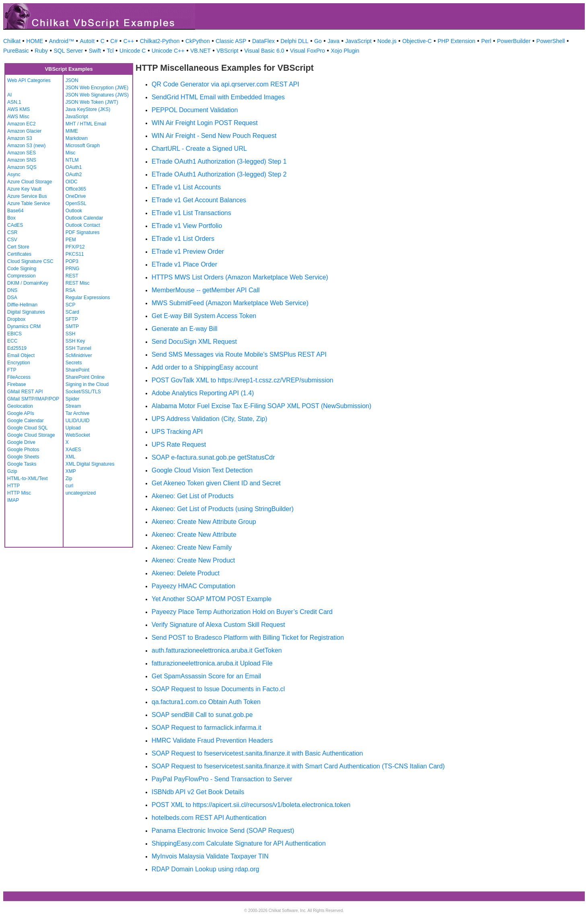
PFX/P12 (75, 247)
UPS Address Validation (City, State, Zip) (210, 419)
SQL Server (69, 51)
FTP (12, 370)
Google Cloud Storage (31, 435)
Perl (486, 41)
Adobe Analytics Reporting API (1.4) (203, 393)
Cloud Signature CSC (30, 261)
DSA (12, 298)
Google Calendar (26, 421)
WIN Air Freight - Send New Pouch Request (214, 136)
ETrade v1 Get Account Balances (199, 200)
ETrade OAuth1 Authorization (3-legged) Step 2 (219, 174)
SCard (72, 312)
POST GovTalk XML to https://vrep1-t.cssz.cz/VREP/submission (243, 380)
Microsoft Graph (83, 146)
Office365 (76, 189)
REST (72, 276)
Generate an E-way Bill (185, 329)
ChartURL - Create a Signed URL (199, 149)
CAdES (15, 225)
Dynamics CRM (24, 327)
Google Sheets (23, 457)
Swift (95, 51)
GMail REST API (25, 392)
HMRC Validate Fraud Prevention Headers (212, 740)
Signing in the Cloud (87, 384)
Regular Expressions (88, 298)
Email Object (21, 355)
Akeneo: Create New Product (193, 560)
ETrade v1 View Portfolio (187, 226)
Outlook (74, 211)
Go (318, 41)
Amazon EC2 (22, 124)
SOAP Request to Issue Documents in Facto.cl (218, 689)
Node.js (387, 41)
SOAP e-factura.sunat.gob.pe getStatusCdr (213, 457)
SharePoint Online (85, 377)
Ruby (41, 51)
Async (14, 175)
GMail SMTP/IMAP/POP (33, 399)
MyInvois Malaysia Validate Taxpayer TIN (210, 856)
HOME (35, 41)
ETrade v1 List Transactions (191, 213)
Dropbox (16, 319)
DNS (12, 290)
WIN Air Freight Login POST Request (205, 123)
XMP (71, 471)
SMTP (72, 327)
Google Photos (23, 450)
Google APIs (21, 413)
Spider (73, 399)
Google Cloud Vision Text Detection (202, 470)
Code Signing (22, 269)
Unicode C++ (168, 51)
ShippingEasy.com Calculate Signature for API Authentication (239, 843)
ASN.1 (14, 102)
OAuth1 (74, 167)
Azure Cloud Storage (30, 182)
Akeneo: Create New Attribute (194, 535)
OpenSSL (76, 203)
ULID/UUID (78, 421)
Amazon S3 (20, 138)
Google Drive (21, 442)
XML (71, 457)
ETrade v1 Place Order (184, 264)
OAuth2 (74, 175)
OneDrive (76, 196)
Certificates (19, 254)
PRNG (73, 269)
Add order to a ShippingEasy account (205, 367)
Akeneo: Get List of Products (193, 496)
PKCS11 (75, 254)
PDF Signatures (83, 232)
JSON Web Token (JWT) (92, 102)
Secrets (74, 363)
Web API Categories (29, 80)
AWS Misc (18, 117)
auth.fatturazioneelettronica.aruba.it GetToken (217, 650)
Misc (71, 153)
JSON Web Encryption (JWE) (97, 88)
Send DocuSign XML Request (194, 342)
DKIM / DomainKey (28, 283)
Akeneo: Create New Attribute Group (204, 522)
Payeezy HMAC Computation (193, 586)
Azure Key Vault (24, 189)
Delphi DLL (294, 41)
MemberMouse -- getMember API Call (206, 290)
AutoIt (87, 41)
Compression (22, 276)
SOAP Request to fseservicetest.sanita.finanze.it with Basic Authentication (257, 753)
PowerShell (551, 41)
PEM (71, 240)
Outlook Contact (83, 225)
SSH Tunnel (78, 348)
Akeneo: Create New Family (192, 547)
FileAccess (19, 377)
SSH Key (75, 341)
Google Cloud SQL (28, 428)
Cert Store (18, 247)
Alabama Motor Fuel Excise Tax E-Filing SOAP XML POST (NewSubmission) (261, 406)
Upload (73, 428)
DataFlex (263, 41)
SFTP (72, 319)
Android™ (62, 41)
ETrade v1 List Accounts (186, 187)
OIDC (72, 182)
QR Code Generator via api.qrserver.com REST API (225, 84)
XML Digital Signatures (90, 464)
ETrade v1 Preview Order (188, 252)
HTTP (13, 486)
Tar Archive (77, 413)
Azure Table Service (29, 203)
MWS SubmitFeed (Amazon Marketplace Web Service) (230, 303)
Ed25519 (17, 348)
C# (114, 41)
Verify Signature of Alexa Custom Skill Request (218, 625)
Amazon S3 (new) (26, 146)
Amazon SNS (22, 160)
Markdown (77, 138)
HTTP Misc (19, 493)
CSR (12, 232)
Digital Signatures (26, 312)
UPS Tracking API (177, 432)
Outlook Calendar (84, 218)
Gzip (12, 471)
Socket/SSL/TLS (83, 392)
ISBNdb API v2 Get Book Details (198, 792)
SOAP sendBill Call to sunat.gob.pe (202, 715)
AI (9, 95)
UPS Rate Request (179, 445)
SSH (71, 334)
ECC (12, 341)
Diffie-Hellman (22, 305)
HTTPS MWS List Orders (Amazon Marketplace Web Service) (240, 277)
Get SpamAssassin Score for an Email (206, 676)
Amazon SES (22, 153)
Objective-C (417, 41)
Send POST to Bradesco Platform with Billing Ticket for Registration (248, 638)
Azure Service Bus (27, 196)
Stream (73, 406)
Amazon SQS (22, 167)
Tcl (110, 51)
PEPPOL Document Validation (195, 110)
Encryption (19, 363)
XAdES (73, 450)
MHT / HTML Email (86, 124)
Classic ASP (231, 41)
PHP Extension (456, 41)
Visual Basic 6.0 (264, 51)
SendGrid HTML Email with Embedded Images (218, 97)
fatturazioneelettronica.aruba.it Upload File (212, 663)
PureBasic (16, 51)
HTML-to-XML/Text (28, 478)
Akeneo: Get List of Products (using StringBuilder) (223, 509)
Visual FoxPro (307, 51)
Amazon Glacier (24, 131)
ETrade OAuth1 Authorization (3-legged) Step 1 (219, 161)
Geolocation (20, 406)
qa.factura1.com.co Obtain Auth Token (206, 702)
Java (333, 41)
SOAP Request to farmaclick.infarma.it (207, 728)
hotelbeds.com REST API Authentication (209, 818)
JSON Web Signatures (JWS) (97, 95)
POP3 (72, 261)
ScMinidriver (79, 355)
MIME (72, 131)
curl (69, 486)
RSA (71, 290)
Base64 (15, 211)
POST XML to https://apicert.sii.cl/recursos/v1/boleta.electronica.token (251, 805)
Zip (69, 478)
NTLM (72, 160)
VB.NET (200, 51)
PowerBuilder (514, 41)
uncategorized (81, 493)
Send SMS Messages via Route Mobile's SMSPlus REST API (239, 354)
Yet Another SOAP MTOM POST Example (212, 599)
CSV (12, 240)
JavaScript (359, 41)
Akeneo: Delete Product (186, 573)
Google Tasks (22, 464)
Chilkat (12, 41)
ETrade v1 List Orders (183, 239)
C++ (129, 41)
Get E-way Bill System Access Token (204, 316)
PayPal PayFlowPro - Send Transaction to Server (222, 779)
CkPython (198, 41)
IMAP (13, 500)
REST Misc (78, 283)
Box (11, 218)
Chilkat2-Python (160, 41)
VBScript (227, 51)
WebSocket (78, 435)
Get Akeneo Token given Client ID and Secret (216, 483)
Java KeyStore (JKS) (88, 109)
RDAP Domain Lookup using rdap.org (205, 869)
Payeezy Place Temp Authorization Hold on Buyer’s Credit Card (242, 612)
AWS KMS (19, 109)
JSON (72, 80)
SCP (71, 305)
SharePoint (77, 370)
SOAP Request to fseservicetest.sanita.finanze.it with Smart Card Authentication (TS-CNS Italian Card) (298, 766)
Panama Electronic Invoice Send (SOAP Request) (223, 831)
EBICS (14, 334)
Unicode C (133, 51)
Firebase (17, 384)
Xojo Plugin (345, 51)
